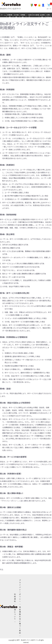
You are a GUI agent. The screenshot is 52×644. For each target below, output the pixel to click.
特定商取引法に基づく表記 (20, 620)
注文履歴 (16, 16)
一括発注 (29, 16)
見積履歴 (23, 16)
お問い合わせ (49, 16)
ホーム (3, 15)
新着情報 (10, 16)
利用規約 (15, 598)
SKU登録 (36, 15)
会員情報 (42, 16)
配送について (15, 613)
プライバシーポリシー (20, 591)
